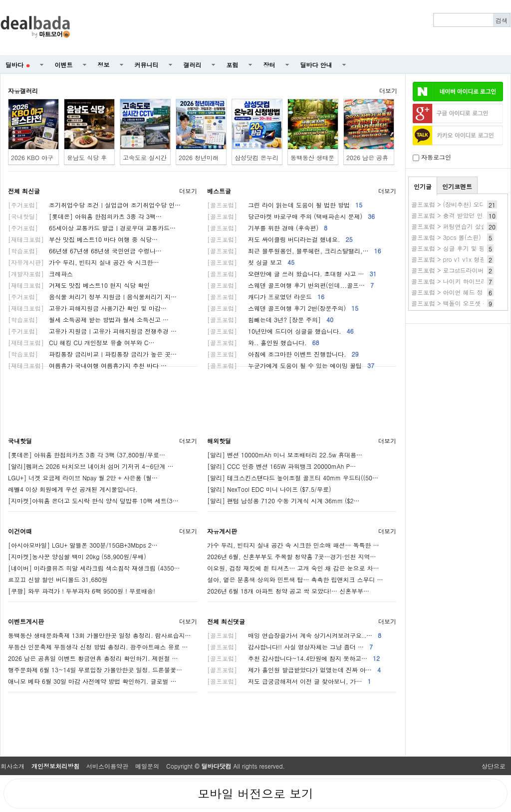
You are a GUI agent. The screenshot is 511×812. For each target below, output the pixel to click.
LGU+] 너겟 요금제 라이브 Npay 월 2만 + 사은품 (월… (83, 478)
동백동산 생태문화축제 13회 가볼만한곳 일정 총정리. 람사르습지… (100, 635)
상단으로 (494, 766)
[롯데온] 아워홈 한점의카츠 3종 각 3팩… (85, 216)
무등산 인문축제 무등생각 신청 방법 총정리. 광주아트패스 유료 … (98, 647)
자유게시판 (222, 531)
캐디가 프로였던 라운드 (266, 297)
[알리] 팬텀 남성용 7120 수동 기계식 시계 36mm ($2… (283, 501)
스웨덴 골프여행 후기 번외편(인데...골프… (290, 285)
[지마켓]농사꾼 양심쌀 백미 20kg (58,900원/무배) (77, 556)
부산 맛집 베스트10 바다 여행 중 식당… (83, 239)
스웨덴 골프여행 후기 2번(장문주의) (283, 308)
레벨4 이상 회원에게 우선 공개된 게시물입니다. (73, 489)
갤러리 (193, 65)
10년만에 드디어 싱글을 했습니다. (280, 331)
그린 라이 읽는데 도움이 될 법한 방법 (285, 205)
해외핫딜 (219, 441)
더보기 (388, 91)
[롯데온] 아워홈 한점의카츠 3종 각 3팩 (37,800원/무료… (87, 455)
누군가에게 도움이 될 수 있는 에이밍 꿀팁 (291, 365)
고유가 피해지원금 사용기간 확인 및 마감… (87, 308)
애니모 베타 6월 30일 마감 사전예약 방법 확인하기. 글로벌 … (92, 681)
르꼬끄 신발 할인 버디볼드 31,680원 (58, 579)
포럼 (233, 65)
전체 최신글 (24, 191)
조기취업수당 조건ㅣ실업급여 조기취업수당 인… (94, 205)
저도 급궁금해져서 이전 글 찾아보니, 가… (289, 681)
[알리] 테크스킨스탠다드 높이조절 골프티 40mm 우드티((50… (293, 478)
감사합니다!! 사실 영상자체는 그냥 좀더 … (290, 647)
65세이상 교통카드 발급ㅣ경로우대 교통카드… (92, 228)
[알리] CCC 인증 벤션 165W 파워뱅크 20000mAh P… (281, 466)
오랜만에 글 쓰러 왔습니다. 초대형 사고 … (292, 274)
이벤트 (64, 65)
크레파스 (40, 274)
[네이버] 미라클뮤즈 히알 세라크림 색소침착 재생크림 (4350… (94, 568)
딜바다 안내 (316, 65)
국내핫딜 (20, 441)
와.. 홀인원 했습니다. (263, 342)
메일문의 (147, 766)
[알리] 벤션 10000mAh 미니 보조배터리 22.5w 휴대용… (285, 455)
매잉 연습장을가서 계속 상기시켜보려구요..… (294, 635)
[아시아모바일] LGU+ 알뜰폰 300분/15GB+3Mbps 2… (83, 545)
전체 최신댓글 (226, 621)
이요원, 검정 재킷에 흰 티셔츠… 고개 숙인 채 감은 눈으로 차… (293, 568)
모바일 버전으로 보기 (255, 794)
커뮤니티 (147, 65)
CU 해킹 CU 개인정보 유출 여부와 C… (81, 342)
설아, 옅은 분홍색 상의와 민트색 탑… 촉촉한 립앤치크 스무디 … (295, 579)
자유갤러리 (23, 91)
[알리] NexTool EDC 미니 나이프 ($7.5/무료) (269, 489)
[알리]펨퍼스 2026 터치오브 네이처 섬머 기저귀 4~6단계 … (91, 466)
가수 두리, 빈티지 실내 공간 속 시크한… (84, 262)
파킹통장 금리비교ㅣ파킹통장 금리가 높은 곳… (92, 354)
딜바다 (18, 65)
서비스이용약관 (107, 766)
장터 (269, 65)
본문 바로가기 (0, 0)
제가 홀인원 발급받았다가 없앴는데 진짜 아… (294, 670)
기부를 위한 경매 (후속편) (267, 228)
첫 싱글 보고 (251, 262)
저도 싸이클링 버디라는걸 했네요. (280, 239)
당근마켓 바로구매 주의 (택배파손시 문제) (291, 216)
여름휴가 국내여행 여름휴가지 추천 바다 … (87, 365)
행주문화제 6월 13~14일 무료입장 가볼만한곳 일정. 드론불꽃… (95, 670)
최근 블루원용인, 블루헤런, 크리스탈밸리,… (294, 251)
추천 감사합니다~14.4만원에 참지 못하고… (293, 658)
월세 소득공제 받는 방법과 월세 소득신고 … (88, 319)
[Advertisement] (296, 28)
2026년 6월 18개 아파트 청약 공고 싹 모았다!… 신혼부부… (288, 591)
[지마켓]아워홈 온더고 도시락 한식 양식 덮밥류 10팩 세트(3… (93, 501)
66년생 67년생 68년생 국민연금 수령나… (85, 251)
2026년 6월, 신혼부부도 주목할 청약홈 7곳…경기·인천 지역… (292, 556)
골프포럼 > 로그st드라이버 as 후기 (459, 270)
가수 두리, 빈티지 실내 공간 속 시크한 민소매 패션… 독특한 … (293, 545)
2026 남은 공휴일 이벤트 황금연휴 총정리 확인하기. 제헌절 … (93, 658)
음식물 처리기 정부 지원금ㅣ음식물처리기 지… (92, 297)
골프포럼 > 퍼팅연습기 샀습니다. (456, 226)
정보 (104, 65)
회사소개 (12, 766)
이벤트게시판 (26, 621)
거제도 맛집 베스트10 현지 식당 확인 (79, 285)
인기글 (423, 186)
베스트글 (219, 191)
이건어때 (20, 531)
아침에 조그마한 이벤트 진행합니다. (283, 354)
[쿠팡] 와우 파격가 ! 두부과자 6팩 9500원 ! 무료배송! (82, 591)
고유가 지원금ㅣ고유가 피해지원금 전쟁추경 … (92, 331)
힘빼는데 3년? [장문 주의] (270, 319)
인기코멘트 (457, 186)
